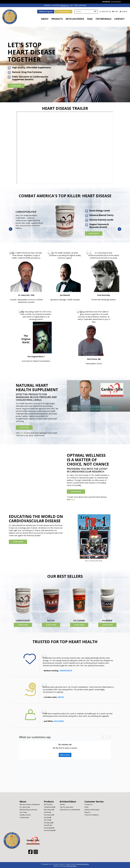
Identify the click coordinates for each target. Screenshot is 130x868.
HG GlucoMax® (50, 830)
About (45, 19)
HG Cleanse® (49, 815)
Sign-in (123, 11)
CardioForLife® (50, 807)
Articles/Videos (75, 19)
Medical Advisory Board (28, 809)
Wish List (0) (105, 11)
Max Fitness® (49, 809)
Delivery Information (92, 809)
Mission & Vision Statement (30, 804)
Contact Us (88, 804)
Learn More (76, 491)
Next (120, 229)
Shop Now (16, 86)
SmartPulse (48, 825)
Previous (10, 229)
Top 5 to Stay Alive (66, 807)
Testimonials (103, 19)
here (22, 433)
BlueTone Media (72, 866)
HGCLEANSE (59, 721)
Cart (115, 11)
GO (95, 11)
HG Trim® (48, 820)
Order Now (94, 233)
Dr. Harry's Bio (25, 807)
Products (57, 19)
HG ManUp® (49, 823)
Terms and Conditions (83, 864)
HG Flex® (47, 812)
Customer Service (94, 801)
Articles (62, 804)
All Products (48, 804)
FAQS (90, 19)
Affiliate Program (46, 11)
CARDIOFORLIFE (66, 670)
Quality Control (25, 815)
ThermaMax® (49, 828)
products (65, 5)
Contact (119, 19)
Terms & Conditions (92, 815)
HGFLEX (61, 697)
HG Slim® (48, 817)
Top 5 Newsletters (63, 11)
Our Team (23, 812)
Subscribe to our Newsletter (70, 809)
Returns (87, 812)
